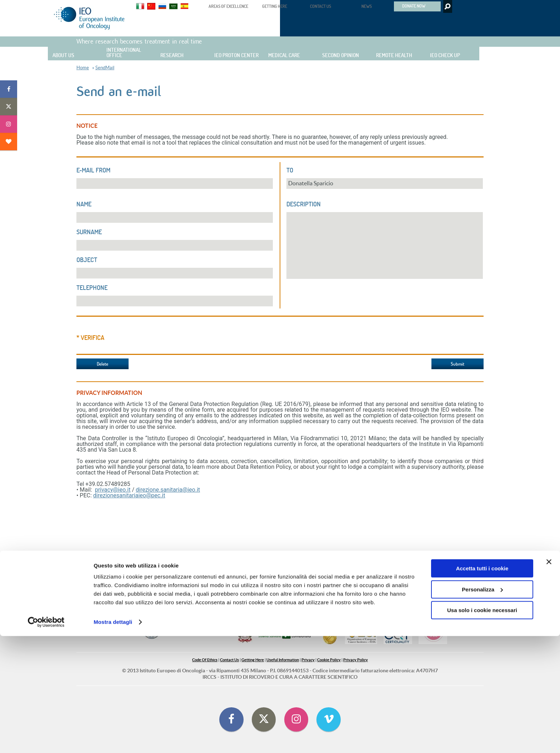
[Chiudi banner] (549, 679)
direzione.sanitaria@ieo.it (168, 490)
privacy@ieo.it (113, 490)
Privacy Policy (356, 660)
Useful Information (283, 660)
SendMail (105, 68)
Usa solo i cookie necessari (482, 727)
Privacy (308, 660)
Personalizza (482, 706)
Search (447, 6)
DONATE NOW (414, 6)
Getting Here (253, 660)
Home (83, 68)
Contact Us (229, 660)
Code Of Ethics (205, 660)
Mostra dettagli (113, 739)
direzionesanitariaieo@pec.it (129, 495)
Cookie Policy (329, 660)
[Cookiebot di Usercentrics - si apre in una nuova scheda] (46, 739)
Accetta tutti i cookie (482, 685)
